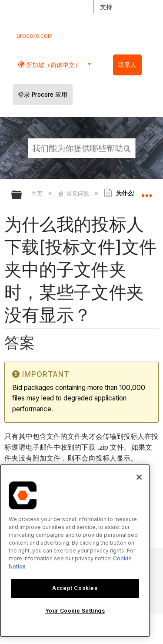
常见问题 (74, 193)
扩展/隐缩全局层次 (22, 195)
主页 (38, 193)
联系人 (127, 65)
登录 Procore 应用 (43, 95)
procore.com (35, 36)
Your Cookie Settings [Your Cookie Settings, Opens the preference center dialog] (75, 611)
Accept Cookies (75, 588)
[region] (75, 551)
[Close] (139, 477)
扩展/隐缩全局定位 (146, 192)
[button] (127, 148)
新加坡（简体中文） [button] (53, 65)
